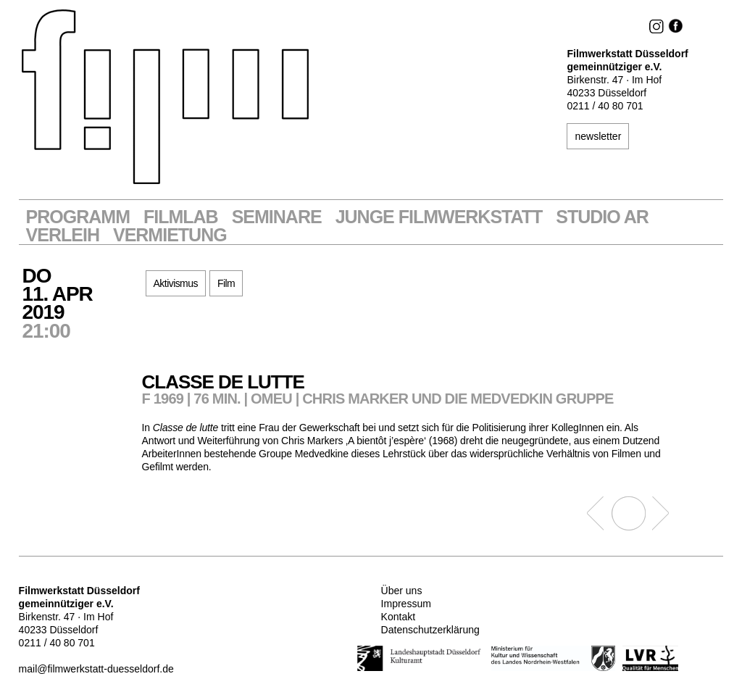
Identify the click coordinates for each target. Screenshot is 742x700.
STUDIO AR (602, 217)
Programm (78, 217)
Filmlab (181, 217)
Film (226, 283)
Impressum (406, 604)
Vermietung (170, 235)
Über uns (402, 591)
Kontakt (398, 617)
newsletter (598, 136)
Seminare (277, 217)
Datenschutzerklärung (430, 630)
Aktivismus (176, 283)
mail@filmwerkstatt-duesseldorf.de (96, 669)
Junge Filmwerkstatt (439, 217)
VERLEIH (63, 235)
